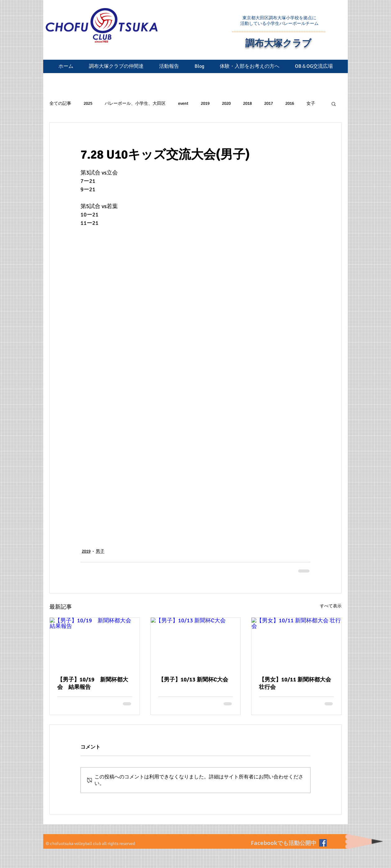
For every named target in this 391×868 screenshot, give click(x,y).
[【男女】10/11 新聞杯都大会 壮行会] (296, 643)
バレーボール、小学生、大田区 (135, 103)
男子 (100, 551)
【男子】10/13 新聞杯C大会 (193, 680)
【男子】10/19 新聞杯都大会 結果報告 (93, 683)
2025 (88, 103)
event (183, 103)
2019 (205, 103)
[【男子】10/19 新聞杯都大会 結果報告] (95, 643)
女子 (311, 103)
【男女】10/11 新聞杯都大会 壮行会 (295, 683)
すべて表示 (331, 606)
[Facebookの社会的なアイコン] (323, 843)
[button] (334, 104)
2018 (247, 103)
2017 (269, 103)
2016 (290, 103)
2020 (226, 103)
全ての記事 (60, 103)
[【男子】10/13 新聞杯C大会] (196, 643)
